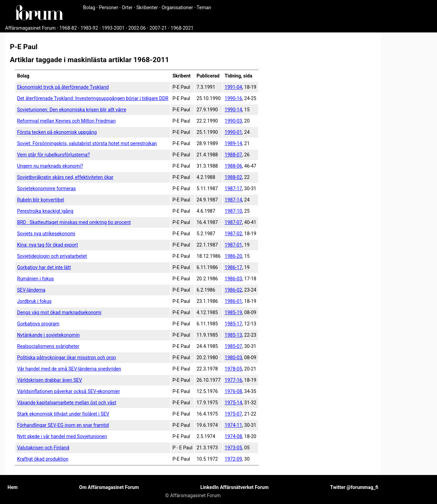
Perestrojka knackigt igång (45, 211)
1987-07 (233, 222)
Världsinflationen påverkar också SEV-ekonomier (68, 391)
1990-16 (233, 98)
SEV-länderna (31, 290)
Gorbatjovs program (38, 324)
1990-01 (233, 132)
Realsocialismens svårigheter (48, 346)
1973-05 (233, 448)
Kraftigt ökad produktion (43, 459)
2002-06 (137, 28)
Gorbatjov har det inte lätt (44, 267)
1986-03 (233, 279)
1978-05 (233, 369)
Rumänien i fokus (36, 279)
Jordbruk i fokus (34, 301)
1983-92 (89, 28)
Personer (109, 8)
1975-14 (233, 403)
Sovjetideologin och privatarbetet (52, 256)
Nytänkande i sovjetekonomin (48, 335)
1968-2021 (182, 28)
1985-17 (233, 324)
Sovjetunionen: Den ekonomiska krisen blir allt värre (72, 110)
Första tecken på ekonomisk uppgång (57, 132)
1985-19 (233, 312)
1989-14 (233, 143)
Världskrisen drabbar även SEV (50, 380)
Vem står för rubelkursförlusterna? (53, 155)
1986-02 (233, 290)
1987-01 (233, 245)
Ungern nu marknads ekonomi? (50, 166)
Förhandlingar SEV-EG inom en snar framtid (63, 425)
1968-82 (68, 28)
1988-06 (233, 166)
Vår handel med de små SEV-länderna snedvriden (69, 369)
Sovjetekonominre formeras (46, 188)
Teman (204, 8)
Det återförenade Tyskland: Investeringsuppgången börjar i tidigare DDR (93, 98)
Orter (127, 8)
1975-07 (233, 414)
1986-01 (233, 301)
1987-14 (233, 200)
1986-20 (233, 256)
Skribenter (147, 8)
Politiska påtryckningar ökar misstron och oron (67, 358)
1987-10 (233, 211)
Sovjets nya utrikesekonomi (46, 234)
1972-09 (233, 459)
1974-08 (233, 436)
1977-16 (233, 380)
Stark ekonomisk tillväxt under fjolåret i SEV (63, 414)
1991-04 (233, 87)
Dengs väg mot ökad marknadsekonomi (59, 312)
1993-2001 (113, 28)
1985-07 (233, 346)
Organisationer (178, 8)
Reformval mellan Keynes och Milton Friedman (66, 121)
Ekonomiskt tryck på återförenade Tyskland (63, 87)
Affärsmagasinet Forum (30, 28)
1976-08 (233, 391)
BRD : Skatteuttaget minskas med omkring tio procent (74, 222)
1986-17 (233, 267)
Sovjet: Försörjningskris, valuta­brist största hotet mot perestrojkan (87, 143)
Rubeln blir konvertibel (41, 200)
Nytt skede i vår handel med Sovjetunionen (62, 436)
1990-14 (233, 110)
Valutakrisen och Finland (43, 448)
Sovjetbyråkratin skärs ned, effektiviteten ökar (65, 177)
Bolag (89, 8)
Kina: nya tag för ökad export (47, 245)
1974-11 (233, 425)
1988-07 (233, 155)
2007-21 (158, 28)
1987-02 (233, 234)
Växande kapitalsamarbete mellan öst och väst (67, 403)
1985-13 (233, 335)
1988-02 (233, 177)
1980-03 (233, 358)
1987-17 (233, 188)
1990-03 (233, 121)
